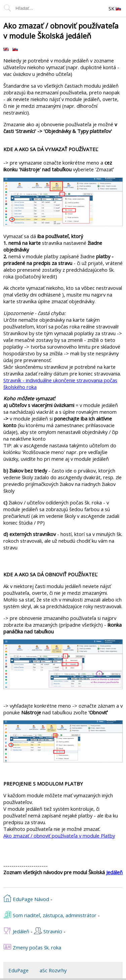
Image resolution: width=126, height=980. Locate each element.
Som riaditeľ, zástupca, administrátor (50, 915)
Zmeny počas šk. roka (32, 947)
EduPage (18, 970)
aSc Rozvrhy (53, 970)
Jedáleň (114, 872)
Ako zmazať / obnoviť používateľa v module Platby (59, 836)
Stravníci (48, 931)
